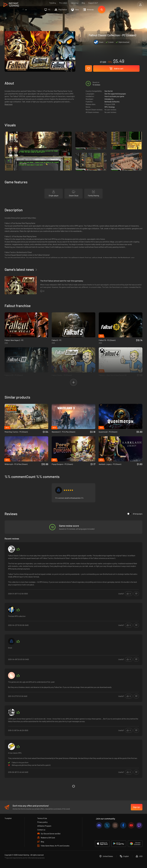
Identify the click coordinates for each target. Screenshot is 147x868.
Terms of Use (42, 818)
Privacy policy (42, 822)
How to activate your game (114, 96)
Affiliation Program (44, 826)
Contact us (41, 830)
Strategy (112, 107)
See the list (109, 91)
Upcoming (74, 3)
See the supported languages (115, 94)
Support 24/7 (93, 3)
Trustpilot (8, 818)
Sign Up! (137, 807)
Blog (83, 3)
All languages (135, 514)
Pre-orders (63, 3)
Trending (53, 3)
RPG (106, 107)
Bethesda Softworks (112, 102)
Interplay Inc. (109, 99)
